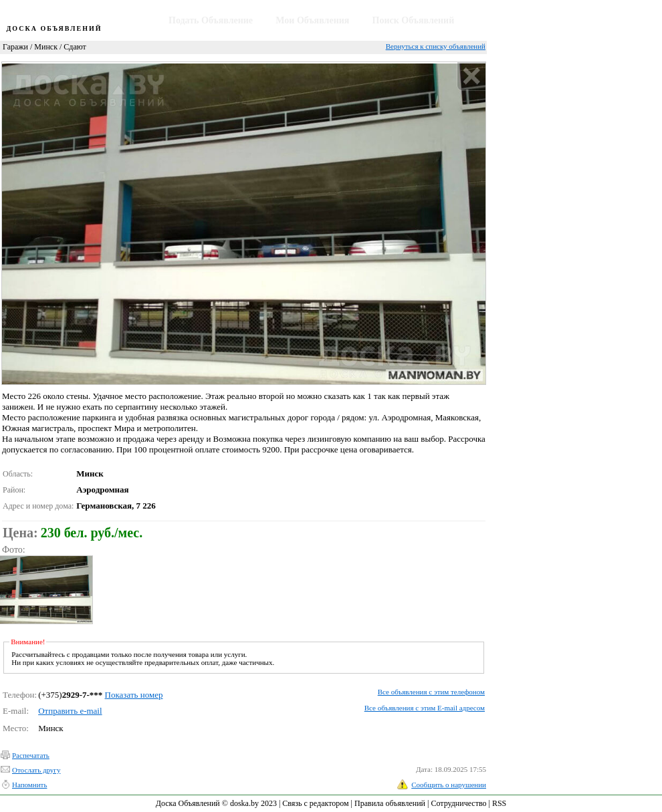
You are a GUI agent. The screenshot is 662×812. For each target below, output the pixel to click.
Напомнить (29, 785)
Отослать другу (36, 770)
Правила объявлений (390, 803)
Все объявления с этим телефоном (431, 692)
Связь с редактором (315, 803)
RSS (499, 803)
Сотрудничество (458, 803)
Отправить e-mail (70, 711)
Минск (46, 47)
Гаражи (15, 47)
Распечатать (31, 755)
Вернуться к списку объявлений (436, 46)
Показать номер (134, 695)
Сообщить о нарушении (449, 785)
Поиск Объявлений (414, 20)
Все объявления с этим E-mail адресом (425, 708)
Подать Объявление (211, 20)
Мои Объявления (312, 20)
